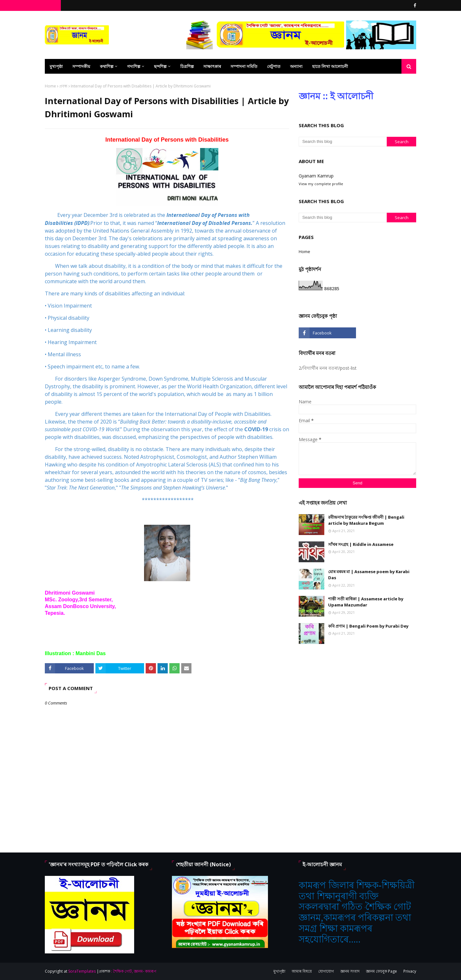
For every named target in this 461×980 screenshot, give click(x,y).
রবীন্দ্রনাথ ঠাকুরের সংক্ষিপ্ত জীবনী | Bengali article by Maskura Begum (366, 520)
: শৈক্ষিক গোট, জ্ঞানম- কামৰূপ (134, 971)
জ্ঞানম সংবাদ (350, 971)
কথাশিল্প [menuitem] (107, 66)
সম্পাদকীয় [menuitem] (81, 66)
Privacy (410, 971)
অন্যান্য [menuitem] (296, 66)
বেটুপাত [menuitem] (274, 66)
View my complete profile (321, 184)
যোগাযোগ (326, 971)
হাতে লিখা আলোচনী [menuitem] (330, 66)
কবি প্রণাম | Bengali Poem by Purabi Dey (368, 626)
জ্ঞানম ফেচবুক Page (381, 971)
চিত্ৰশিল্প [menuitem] (187, 66)
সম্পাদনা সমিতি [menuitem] (244, 66)
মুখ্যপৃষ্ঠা (279, 971)
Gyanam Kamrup (316, 176)
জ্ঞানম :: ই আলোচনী (336, 96)
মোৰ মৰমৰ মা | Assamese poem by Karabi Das (369, 575)
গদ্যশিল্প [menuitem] (134, 66)
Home (50, 86)
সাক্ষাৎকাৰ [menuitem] (212, 66)
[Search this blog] (343, 142)
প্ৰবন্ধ (63, 86)
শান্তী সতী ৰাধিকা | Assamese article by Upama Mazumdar (366, 602)
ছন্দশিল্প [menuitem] (160, 66)
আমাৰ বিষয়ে (302, 971)
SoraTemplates (82, 971)
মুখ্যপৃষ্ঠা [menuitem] (56, 66)
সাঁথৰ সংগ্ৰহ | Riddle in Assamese (361, 544)
